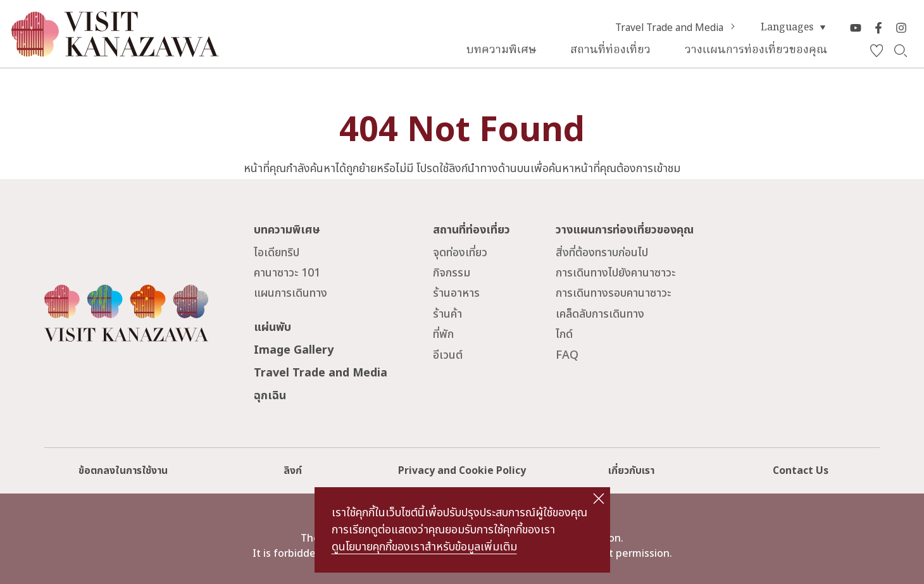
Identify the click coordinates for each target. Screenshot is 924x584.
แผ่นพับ (272, 327)
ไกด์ (564, 334)
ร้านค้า (447, 314)
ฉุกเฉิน (270, 396)
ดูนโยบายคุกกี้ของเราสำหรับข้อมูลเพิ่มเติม (424, 547)
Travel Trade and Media (677, 28)
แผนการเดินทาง (290, 293)
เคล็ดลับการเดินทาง (600, 314)
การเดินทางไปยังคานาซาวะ (615, 273)
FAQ (567, 355)
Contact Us (801, 471)
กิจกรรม (452, 273)
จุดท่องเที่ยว (460, 253)
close (599, 499)
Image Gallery (294, 350)
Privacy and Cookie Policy (462, 471)
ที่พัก (443, 334)
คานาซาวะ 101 (287, 273)
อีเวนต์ (448, 355)
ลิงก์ (293, 471)
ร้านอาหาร (456, 293)
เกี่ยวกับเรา (631, 471)
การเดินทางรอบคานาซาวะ (613, 293)
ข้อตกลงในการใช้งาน (123, 471)
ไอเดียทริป (277, 253)
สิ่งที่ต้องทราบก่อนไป (602, 253)
